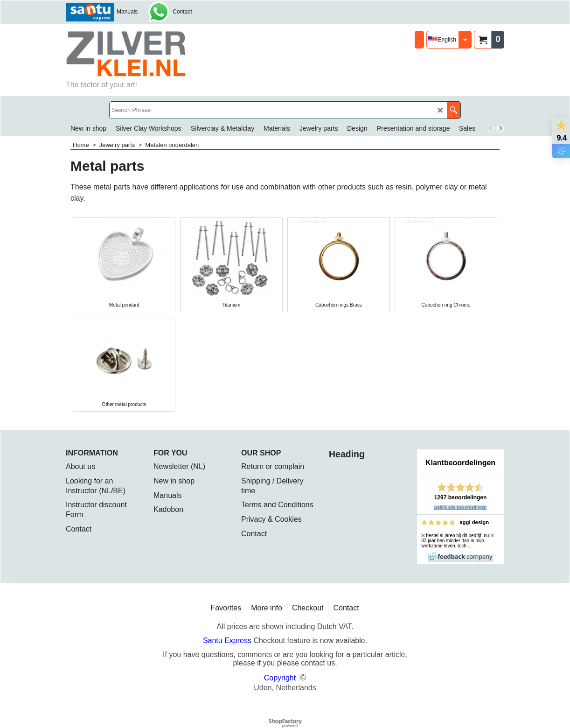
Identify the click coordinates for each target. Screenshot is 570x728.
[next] (500, 128)
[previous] (491, 128)
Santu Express (228, 640)
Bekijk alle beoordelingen (461, 507)
